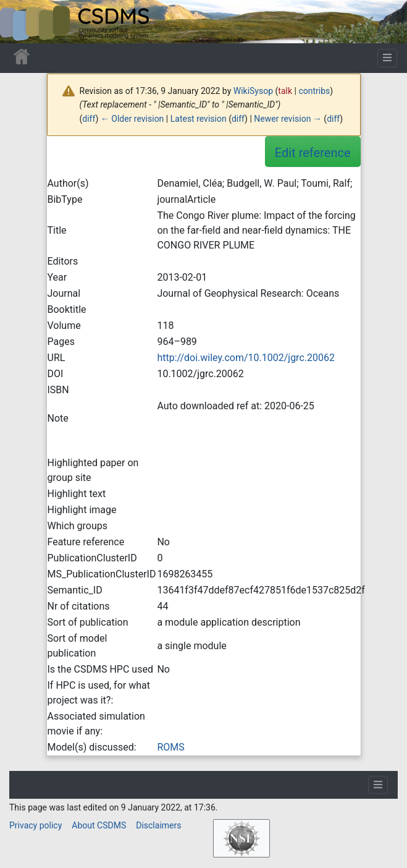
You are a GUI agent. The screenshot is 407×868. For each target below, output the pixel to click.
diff (89, 119)
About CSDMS (99, 825)
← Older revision (132, 119)
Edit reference (313, 153)
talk (285, 91)
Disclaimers (158, 825)
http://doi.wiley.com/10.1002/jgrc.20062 (246, 358)
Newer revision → (288, 119)
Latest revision (199, 119)
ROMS (170, 747)
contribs (314, 91)
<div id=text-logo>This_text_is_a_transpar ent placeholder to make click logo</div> (20, 22)
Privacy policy (36, 825)
